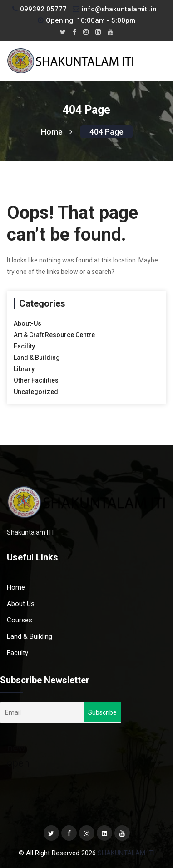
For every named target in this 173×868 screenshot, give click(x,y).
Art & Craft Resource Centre (54, 335)
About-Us (27, 323)
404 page (106, 132)
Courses (20, 620)
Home (57, 132)
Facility (24, 346)
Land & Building (37, 358)
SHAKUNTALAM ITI (126, 853)
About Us (21, 604)
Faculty (17, 653)
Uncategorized (36, 392)
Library (24, 369)
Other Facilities (36, 380)
